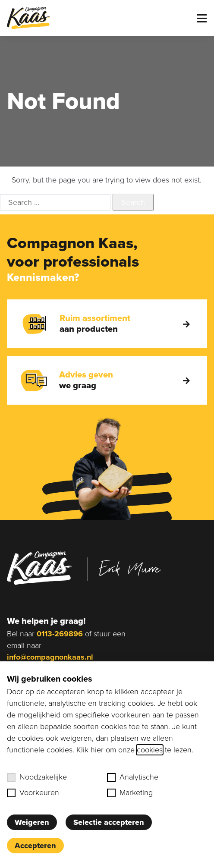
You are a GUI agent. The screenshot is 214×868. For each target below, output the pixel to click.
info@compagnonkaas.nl (50, 657)
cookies (150, 750)
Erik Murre (130, 568)
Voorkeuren (33, 793)
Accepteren (35, 846)
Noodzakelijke (37, 777)
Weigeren (32, 822)
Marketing (130, 793)
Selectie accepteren (109, 822)
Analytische (133, 777)
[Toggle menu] (202, 18)
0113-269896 (60, 634)
